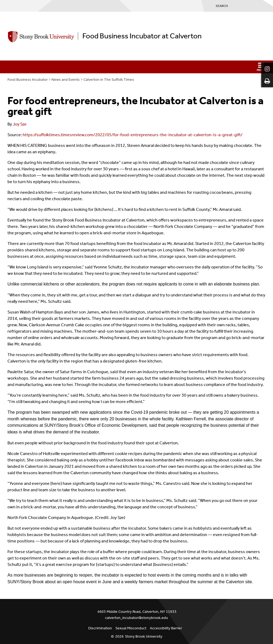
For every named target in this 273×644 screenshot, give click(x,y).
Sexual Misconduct (131, 628)
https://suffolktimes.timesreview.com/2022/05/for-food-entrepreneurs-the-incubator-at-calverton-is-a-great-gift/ (133, 135)
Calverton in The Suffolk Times (109, 80)
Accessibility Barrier (166, 628)
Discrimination (100, 628)
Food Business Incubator (28, 80)
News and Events (66, 80)
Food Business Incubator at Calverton (142, 36)
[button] (136, 67)
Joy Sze (20, 124)
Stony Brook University (144, 636)
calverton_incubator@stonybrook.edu (136, 618)
